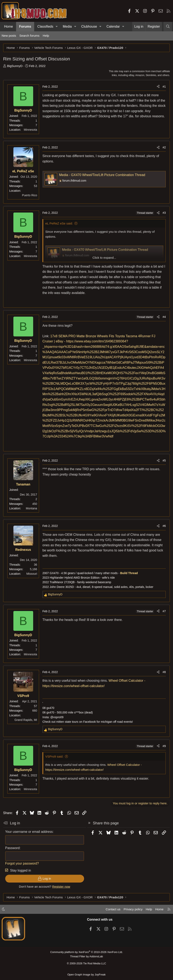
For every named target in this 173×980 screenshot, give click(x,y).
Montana (32, 508)
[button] (57, 27)
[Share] (158, 87)
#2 (164, 147)
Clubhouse (89, 26)
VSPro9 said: (54, 756)
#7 (164, 611)
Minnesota (30, 130)
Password (12, 848)
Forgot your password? (22, 863)
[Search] (168, 27)
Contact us (113, 909)
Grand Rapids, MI (26, 720)
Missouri (32, 574)
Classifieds (45, 26)
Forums (25, 26)
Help (46, 36)
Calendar (113, 26)
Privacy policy (133, 909)
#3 (164, 213)
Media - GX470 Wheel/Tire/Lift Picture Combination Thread (102, 175)
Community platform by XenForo (86, 952)
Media (67, 26)
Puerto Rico (30, 195)
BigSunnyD (15, 66)
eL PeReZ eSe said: (59, 223)
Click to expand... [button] (104, 258)
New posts (9, 36)
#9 (164, 746)
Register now (61, 887)
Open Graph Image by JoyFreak (86, 975)
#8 (164, 672)
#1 (164, 87)
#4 (164, 317)
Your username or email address (29, 832)
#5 (164, 461)
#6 (164, 526)
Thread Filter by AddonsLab (86, 956)
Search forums (29, 36)
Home (9, 26)
